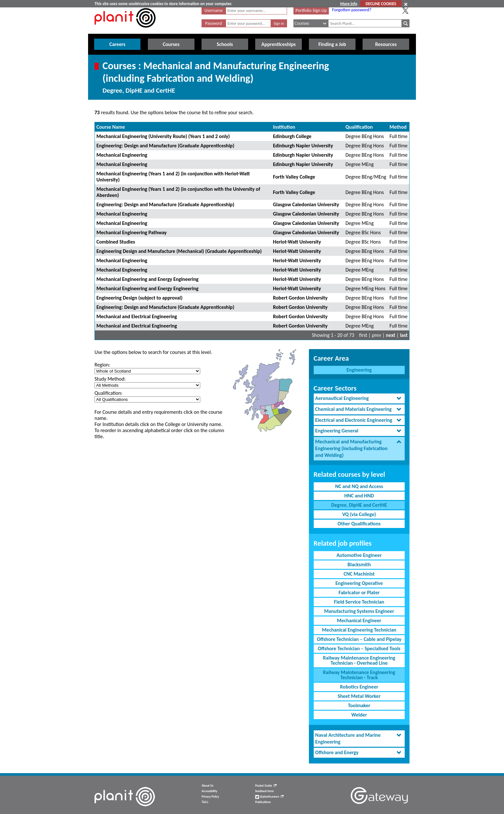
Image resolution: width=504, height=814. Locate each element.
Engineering (359, 370)
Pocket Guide (266, 786)
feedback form (265, 791)
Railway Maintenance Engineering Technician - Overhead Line (359, 660)
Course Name (111, 127)
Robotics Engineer (359, 687)
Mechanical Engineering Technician (359, 630)
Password (213, 23)
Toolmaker (359, 705)
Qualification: (108, 393)
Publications (263, 802)
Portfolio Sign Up (311, 10)
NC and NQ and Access (359, 486)
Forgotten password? (352, 10)
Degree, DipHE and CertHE (359, 505)
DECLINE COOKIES (381, 4)
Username (214, 10)
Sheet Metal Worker (359, 696)
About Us (207, 786)
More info (349, 4)
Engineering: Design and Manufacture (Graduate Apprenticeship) (165, 146)
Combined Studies (116, 242)
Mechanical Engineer (359, 620)
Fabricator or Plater (359, 592)
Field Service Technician (359, 602)
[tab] (359, 398)
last (404, 335)
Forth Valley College (294, 177)
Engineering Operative (359, 583)
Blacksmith (359, 564)
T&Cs (205, 802)
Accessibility (209, 791)
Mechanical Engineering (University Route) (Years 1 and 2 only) (163, 136)
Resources (386, 44)
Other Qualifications (359, 524)
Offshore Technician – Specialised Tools (359, 648)
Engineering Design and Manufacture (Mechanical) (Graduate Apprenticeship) (179, 251)
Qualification (359, 127)
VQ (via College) (359, 514)
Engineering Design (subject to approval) (139, 298)
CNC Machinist (359, 574)
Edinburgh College (292, 136)
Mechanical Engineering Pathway (132, 232)
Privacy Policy (210, 797)
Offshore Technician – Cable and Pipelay (359, 639)
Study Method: (110, 379)
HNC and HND (359, 496)
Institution (284, 127)
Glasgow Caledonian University (306, 204)
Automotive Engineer (359, 555)
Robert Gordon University (300, 298)
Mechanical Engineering (122, 155)
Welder (359, 715)
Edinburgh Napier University (303, 146)
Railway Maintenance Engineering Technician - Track (359, 675)
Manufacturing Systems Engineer (359, 611)
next (391, 335)
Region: (102, 365)
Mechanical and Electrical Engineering (137, 316)
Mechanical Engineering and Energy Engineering (148, 279)
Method (398, 127)
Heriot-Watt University (297, 242)
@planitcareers (270, 797)
